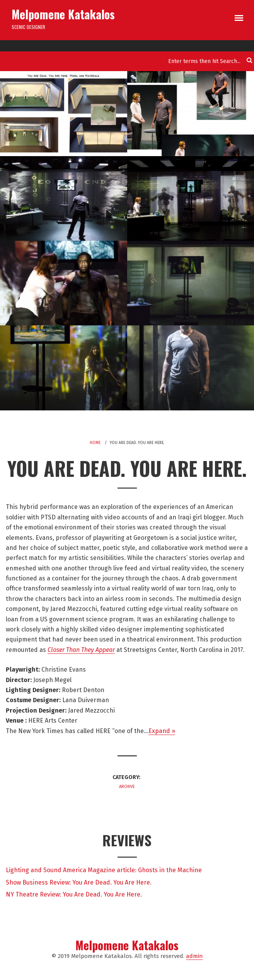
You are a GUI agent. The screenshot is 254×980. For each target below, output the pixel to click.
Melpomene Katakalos (63, 14)
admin (194, 956)
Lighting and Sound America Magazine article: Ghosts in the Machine (104, 870)
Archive (127, 787)
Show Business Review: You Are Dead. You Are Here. (79, 882)
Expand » (162, 731)
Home (95, 443)
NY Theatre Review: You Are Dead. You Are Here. (74, 894)
